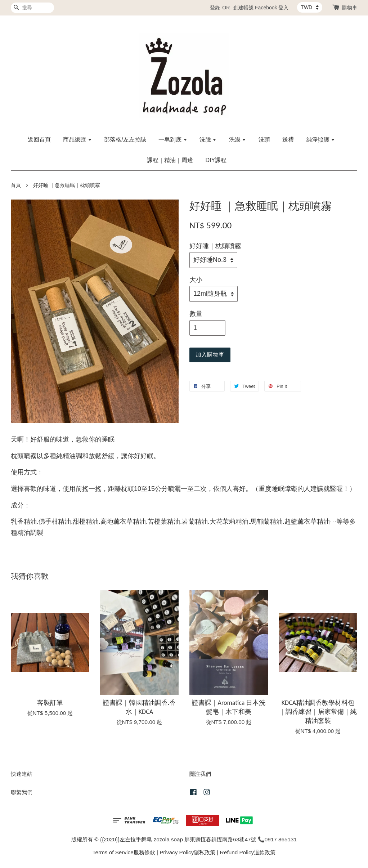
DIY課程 (216, 160)
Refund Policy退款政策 (248, 852)
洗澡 (237, 140)
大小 (196, 280)
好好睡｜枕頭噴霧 (215, 246)
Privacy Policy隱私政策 (187, 852)
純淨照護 (321, 140)
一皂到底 (173, 140)
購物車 (350, 8)
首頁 (16, 185)
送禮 (288, 140)
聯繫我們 (22, 792)
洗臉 (208, 140)
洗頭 (264, 140)
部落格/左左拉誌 (125, 140)
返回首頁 (39, 140)
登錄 (215, 8)
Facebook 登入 (272, 8)
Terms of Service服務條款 (124, 852)
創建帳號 (243, 8)
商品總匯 (77, 140)
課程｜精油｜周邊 (170, 160)
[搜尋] (32, 8)
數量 (196, 314)
